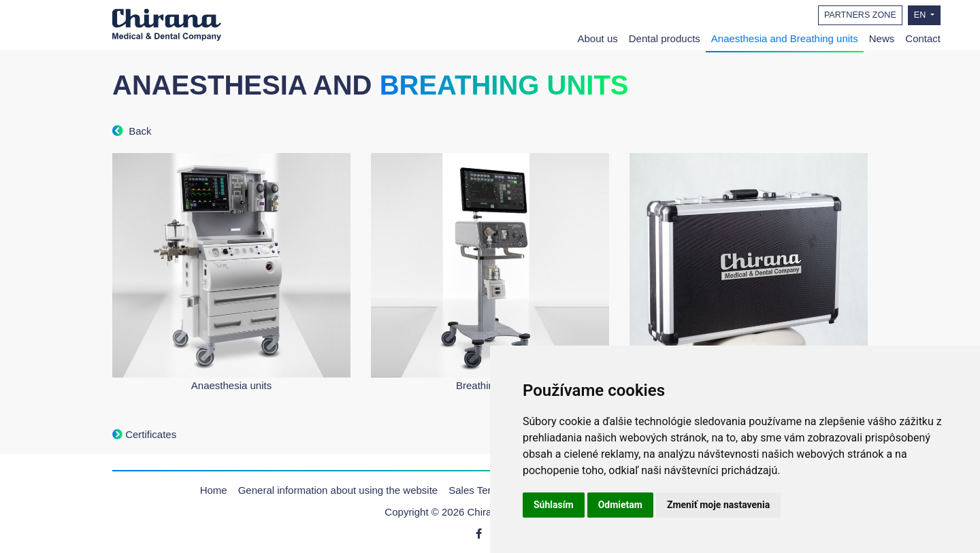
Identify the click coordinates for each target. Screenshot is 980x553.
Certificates (144, 434)
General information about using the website (338, 490)
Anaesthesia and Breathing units (785, 38)
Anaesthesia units (231, 385)
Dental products (665, 38)
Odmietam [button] (620, 505)
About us (598, 38)
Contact (923, 38)
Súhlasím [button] (554, 505)
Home (214, 490)
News (882, 38)
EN (921, 15)
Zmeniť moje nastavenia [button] (718, 505)
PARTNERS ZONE (860, 15)
